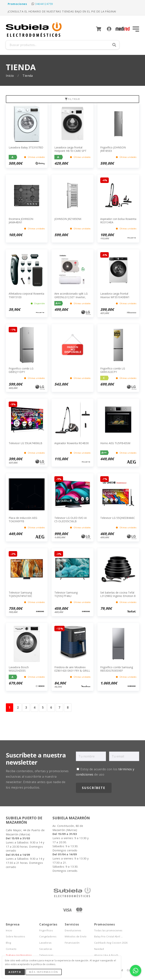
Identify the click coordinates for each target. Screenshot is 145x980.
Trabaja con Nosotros (19, 955)
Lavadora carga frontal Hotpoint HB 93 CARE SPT (70, 149)
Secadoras (46, 949)
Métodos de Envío (76, 937)
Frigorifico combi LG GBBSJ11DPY (21, 370)
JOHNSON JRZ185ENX (68, 219)
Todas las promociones (108, 930)
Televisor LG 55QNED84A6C (118, 518)
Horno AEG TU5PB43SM (115, 443)
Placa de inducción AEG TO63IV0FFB (23, 520)
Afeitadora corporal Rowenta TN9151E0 (26, 295)
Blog (8, 943)
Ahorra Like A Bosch (106, 955)
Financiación (72, 943)
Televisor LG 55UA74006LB (25, 443)
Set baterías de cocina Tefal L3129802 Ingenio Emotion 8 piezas (118, 596)
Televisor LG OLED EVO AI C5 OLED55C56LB (71, 520)
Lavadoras (45, 943)
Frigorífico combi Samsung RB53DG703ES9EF (117, 669)
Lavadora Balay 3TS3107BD (26, 147)
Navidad (99, 949)
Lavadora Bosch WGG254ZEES (19, 669)
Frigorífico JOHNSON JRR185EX (113, 149)
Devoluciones (73, 930)
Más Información (44, 972)
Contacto (11, 949)
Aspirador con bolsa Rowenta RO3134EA (118, 221)
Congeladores (48, 937)
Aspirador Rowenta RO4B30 (72, 443)
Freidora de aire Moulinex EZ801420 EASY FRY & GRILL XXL (72, 671)
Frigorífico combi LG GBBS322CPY (113, 370)
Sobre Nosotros (16, 937)
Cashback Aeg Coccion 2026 (111, 943)
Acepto (15, 972)
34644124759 (44, 4)
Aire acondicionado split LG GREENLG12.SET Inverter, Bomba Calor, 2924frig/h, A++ (71, 299)
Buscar (114, 45)
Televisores (46, 955)
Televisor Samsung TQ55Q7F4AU (66, 594)
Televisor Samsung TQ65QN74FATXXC (20, 594)
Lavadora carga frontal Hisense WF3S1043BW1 (115, 295)
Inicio (10, 76)
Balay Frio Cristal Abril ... (108, 937)
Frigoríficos (46, 930)
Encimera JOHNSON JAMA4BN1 (21, 221)
